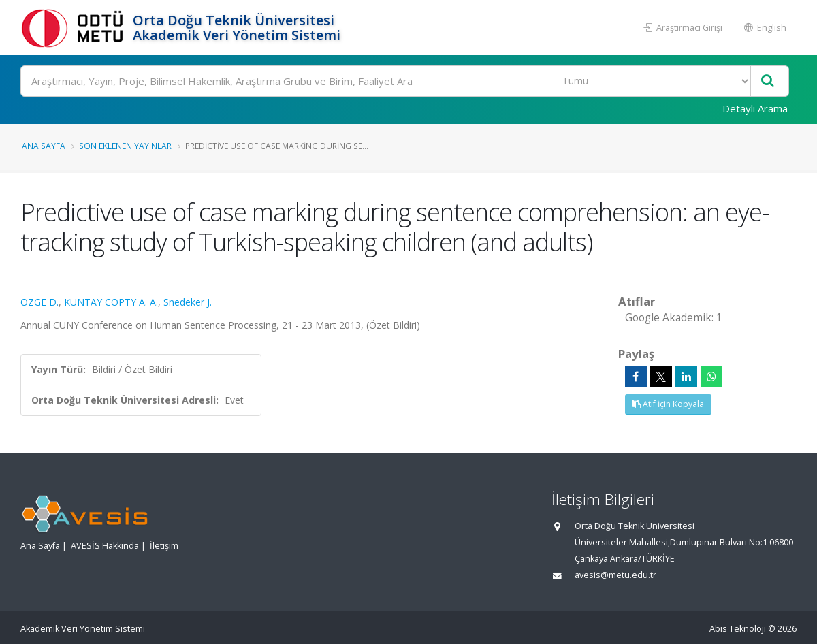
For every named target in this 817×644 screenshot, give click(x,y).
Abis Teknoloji (738, 629)
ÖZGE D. (39, 302)
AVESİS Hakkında (105, 546)
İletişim (164, 546)
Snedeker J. (188, 302)
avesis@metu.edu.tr (615, 575)
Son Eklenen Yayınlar (125, 146)
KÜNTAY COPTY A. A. (111, 302)
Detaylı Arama (755, 108)
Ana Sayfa (44, 146)
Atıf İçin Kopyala (668, 404)
